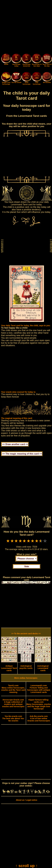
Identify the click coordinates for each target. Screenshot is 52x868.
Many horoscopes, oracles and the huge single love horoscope (39, 704)
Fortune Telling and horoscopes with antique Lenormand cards (39, 689)
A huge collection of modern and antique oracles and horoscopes (13, 703)
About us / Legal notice (26, 800)
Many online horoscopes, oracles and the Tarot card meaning (13, 689)
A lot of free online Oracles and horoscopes (39, 718)
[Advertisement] (26, 27)
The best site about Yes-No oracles (13, 718)
